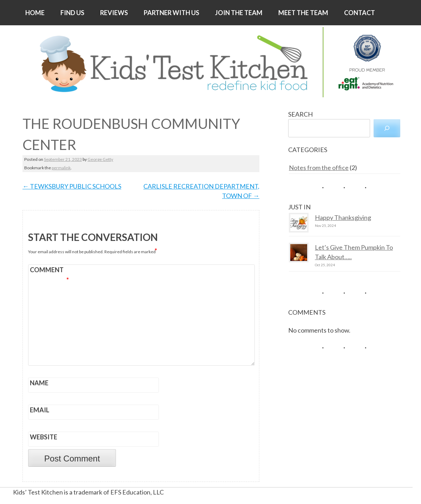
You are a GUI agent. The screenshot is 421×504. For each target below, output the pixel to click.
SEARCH (300, 114)
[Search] (387, 128)
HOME (35, 13)
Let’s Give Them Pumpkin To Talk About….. (354, 252)
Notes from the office (319, 168)
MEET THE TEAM (303, 13)
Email (40, 410)
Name (39, 383)
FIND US (72, 13)
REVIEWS (114, 13)
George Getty (100, 159)
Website (44, 437)
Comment (49, 271)
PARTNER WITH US (171, 13)
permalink (61, 168)
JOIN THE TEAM (239, 13)
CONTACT (360, 13)
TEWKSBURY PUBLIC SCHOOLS (72, 186)
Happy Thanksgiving (343, 217)
